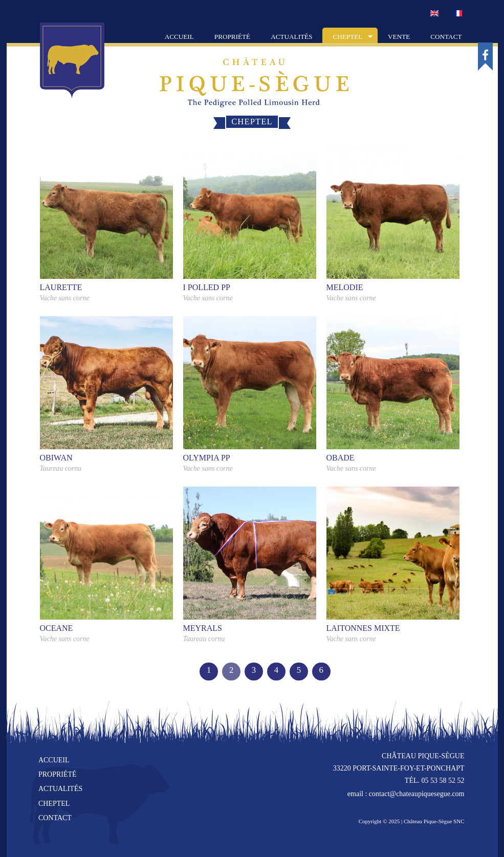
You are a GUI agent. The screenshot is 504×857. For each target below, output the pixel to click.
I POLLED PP (207, 287)
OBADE (341, 458)
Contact (446, 37)
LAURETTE (61, 287)
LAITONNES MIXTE (363, 628)
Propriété (232, 37)
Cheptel (347, 38)
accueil (54, 760)
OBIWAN (56, 458)
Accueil (179, 37)
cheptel (54, 804)
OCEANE (57, 628)
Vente (399, 37)
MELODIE (345, 287)
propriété (58, 774)
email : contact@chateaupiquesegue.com (406, 794)
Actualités (291, 37)
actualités (60, 789)
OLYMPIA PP (207, 458)
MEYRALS (203, 628)
